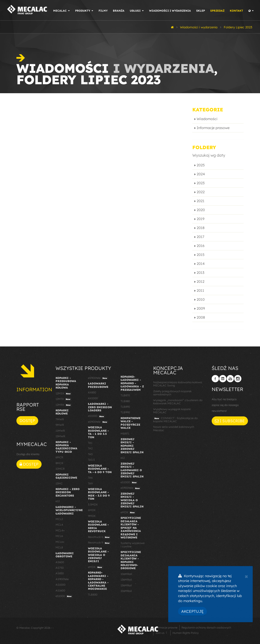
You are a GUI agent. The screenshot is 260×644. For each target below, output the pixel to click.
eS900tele (98, 378)
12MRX (64, 405)
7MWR (60, 419)
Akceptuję (192, 611)
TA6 (90, 478)
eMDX (96, 567)
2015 (201, 255)
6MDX (92, 510)
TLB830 (93, 595)
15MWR (60, 436)
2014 (201, 264)
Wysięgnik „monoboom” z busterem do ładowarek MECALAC (178, 402)
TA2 (90, 448)
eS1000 (64, 596)
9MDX (92, 516)
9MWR (60, 425)
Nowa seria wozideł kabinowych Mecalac (174, 428)
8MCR (59, 463)
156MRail (126, 585)
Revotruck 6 (99, 537)
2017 (200, 237)
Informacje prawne (165, 628)
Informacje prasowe (213, 128)
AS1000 (61, 585)
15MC (59, 483)
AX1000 (93, 398)
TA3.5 (91, 460)
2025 (201, 165)
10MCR (60, 469)
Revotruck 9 (99, 543)
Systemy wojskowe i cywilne (133, 545)
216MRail (126, 591)
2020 (201, 210)
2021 (201, 201)
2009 (201, 308)
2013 (201, 273)
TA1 (90, 443)
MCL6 (59, 536)
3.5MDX (93, 505)
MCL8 (59, 547)
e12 (58, 501)
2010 (201, 299)
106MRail (126, 574)
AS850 (60, 573)
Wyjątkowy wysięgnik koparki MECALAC (172, 411)
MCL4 (59, 525)
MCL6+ (60, 542)
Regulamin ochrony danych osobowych (206, 628)
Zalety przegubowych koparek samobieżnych (172, 393)
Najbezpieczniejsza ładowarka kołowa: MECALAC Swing (178, 384)
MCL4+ (60, 530)
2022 (201, 192)
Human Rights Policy (186, 633)
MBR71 (125, 434)
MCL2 (59, 519)
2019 (201, 219)
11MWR (60, 431)
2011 (200, 291)
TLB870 (125, 395)
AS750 (60, 568)
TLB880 (125, 401)
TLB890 (125, 407)
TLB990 (125, 412)
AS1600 (60, 590)
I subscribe (230, 421)
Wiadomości (207, 119)
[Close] (246, 576)
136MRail (126, 580)
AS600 (60, 562)
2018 (201, 228)
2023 (201, 183)
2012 (201, 282)
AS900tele (62, 579)
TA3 (90, 454)
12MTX (64, 399)
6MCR (59, 457)
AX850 (92, 392)
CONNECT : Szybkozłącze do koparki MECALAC (175, 420)
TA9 (90, 483)
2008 (201, 317)
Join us (160, 633)
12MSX (64, 394)
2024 (201, 174)
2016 (201, 246)
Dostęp (27, 421)
